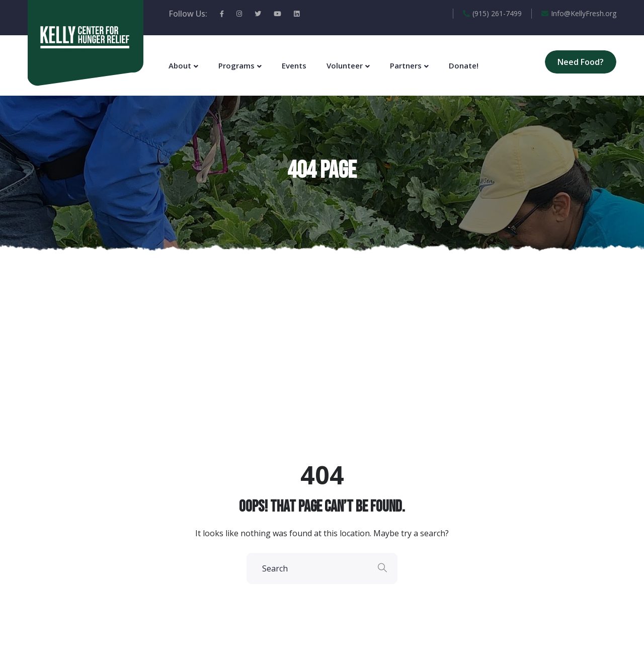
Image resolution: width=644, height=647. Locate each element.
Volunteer (345, 65)
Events (294, 65)
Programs (236, 65)
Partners (406, 65)
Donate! (464, 65)
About (180, 65)
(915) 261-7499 (492, 13)
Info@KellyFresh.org (579, 13)
